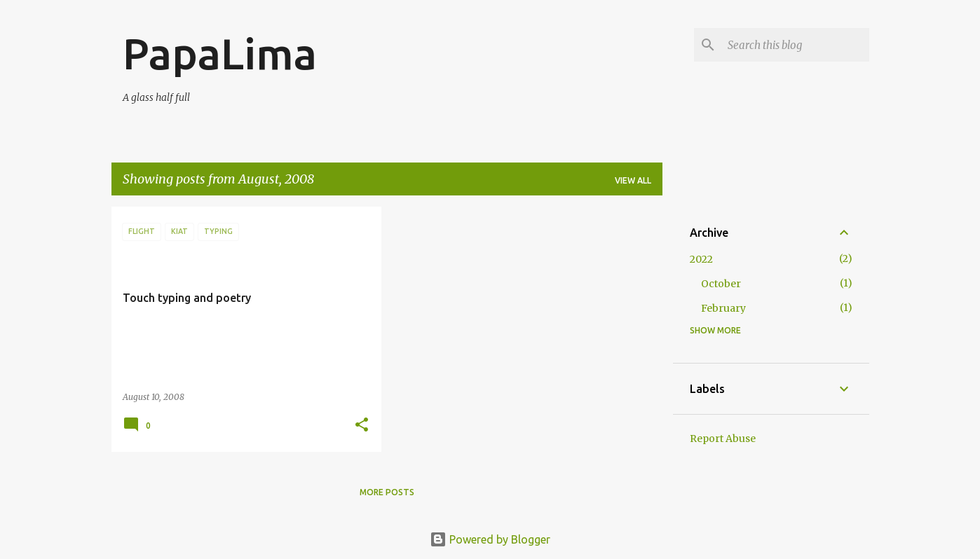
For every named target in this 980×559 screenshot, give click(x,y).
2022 (701, 259)
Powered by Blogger (490, 539)
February (723, 308)
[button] (362, 426)
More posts (387, 492)
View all (633, 180)
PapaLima (220, 53)
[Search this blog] (796, 45)
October (721, 284)
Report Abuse (723, 439)
